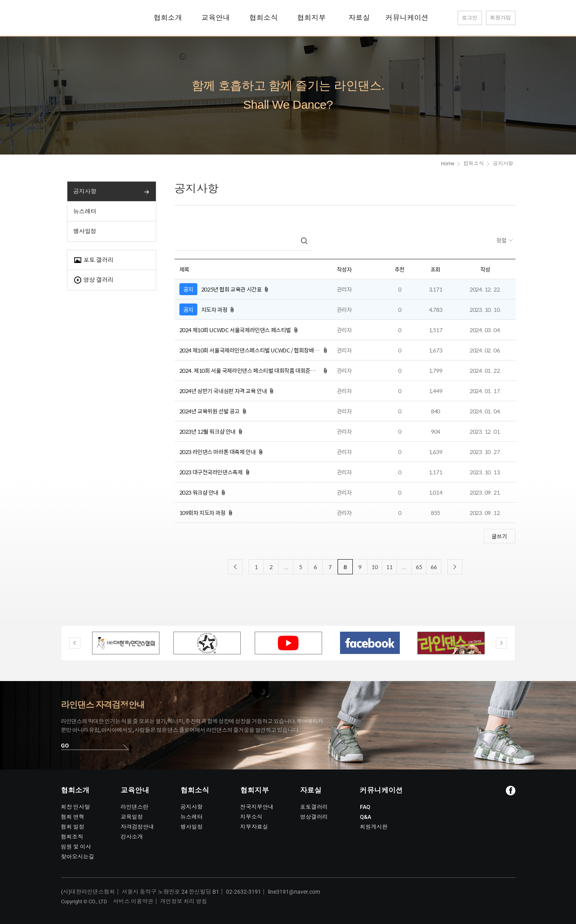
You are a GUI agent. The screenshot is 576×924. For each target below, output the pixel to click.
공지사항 (85, 192)
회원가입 (501, 18)
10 (375, 567)
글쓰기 (499, 536)
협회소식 (473, 163)
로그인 (470, 18)
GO (65, 746)
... (286, 567)
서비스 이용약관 (133, 901)
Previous (75, 643)
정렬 (502, 240)
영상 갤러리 (93, 280)
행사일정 (85, 231)
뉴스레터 (85, 211)
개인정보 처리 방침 (184, 901)
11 (389, 567)
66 (434, 567)
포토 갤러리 (93, 260)
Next (501, 643)
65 (419, 567)
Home (447, 163)
